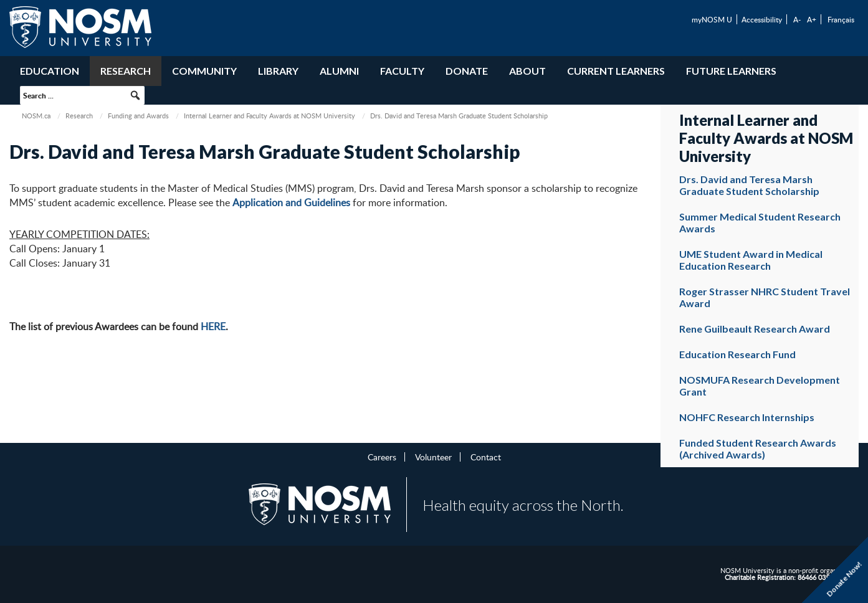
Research (126, 71)
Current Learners (616, 71)
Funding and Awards (138, 116)
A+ (812, 19)
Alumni (339, 71)
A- (797, 19)
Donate (467, 71)
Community (204, 71)
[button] (135, 95)
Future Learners (731, 71)
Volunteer (433, 457)
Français (841, 19)
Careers (382, 457)
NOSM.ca (36, 116)
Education (50, 71)
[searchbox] (82, 95)
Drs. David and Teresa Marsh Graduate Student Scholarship (749, 185)
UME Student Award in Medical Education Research (751, 260)
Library (278, 71)
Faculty (402, 71)
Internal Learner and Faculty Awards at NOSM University (269, 116)
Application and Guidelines (291, 202)
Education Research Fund (737, 354)
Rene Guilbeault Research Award (755, 329)
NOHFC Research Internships (747, 417)
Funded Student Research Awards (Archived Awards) (758, 449)
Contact (486, 457)
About (527, 71)
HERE (213, 326)
